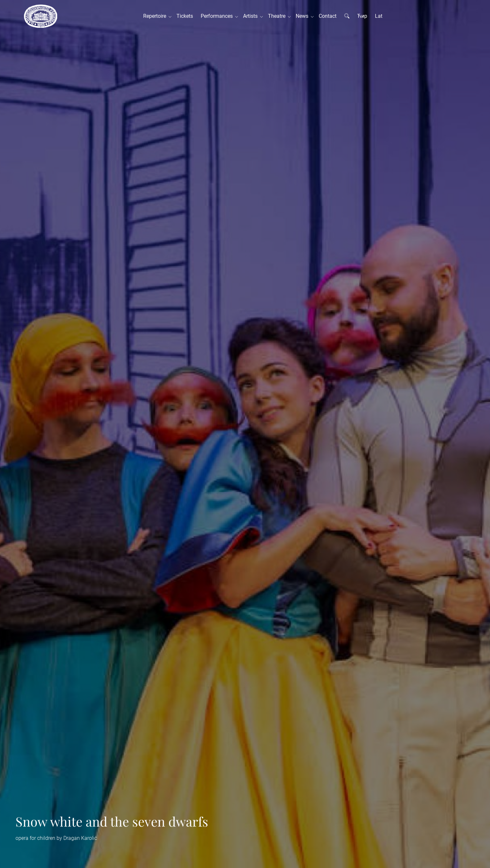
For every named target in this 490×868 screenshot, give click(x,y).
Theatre (278, 16)
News (303, 16)
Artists (252, 16)
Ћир (362, 16)
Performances (218, 16)
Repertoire (156, 16)
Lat (379, 16)
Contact (328, 16)
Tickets (185, 16)
